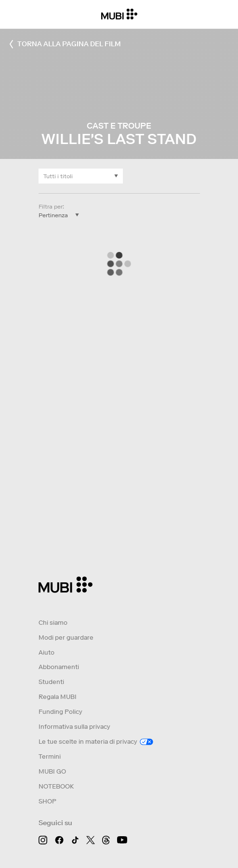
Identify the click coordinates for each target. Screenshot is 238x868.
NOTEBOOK (56, 786)
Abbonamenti (59, 667)
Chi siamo (53, 623)
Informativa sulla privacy (74, 727)
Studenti (51, 682)
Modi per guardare (66, 638)
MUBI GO (52, 771)
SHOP (47, 801)
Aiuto (46, 652)
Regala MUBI (58, 697)
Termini (50, 756)
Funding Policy (60, 712)
